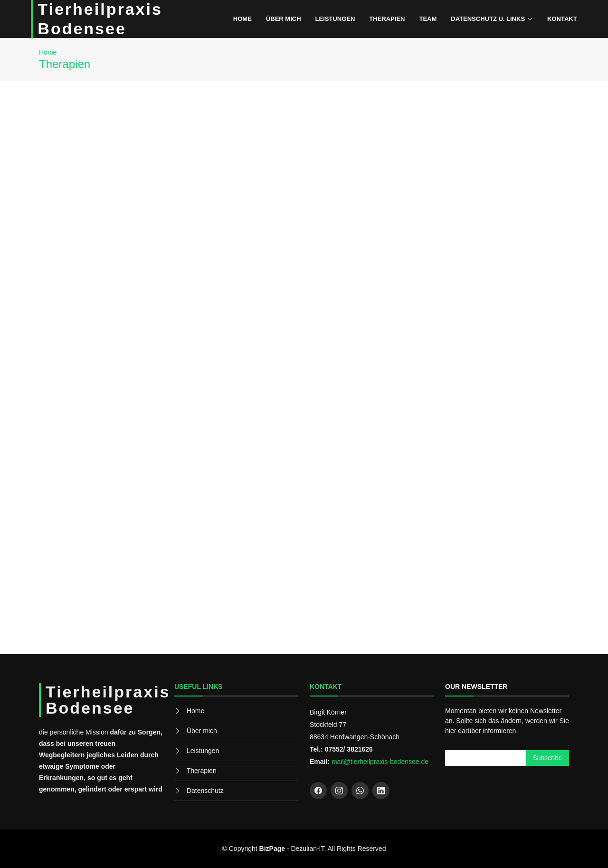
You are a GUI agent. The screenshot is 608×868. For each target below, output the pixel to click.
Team (428, 19)
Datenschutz (205, 791)
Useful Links (199, 687)
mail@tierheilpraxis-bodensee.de (380, 762)
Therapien (387, 19)
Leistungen (335, 19)
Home (242, 19)
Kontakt (562, 19)
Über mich (284, 19)
